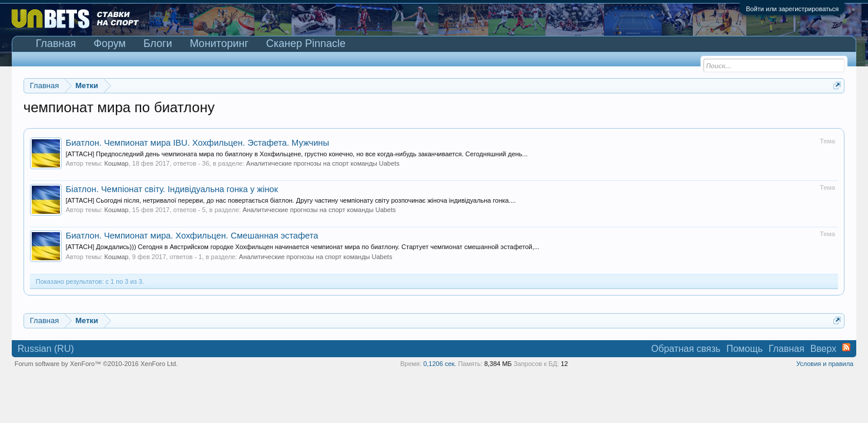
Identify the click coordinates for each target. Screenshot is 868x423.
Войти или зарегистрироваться (792, 9)
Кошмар (117, 163)
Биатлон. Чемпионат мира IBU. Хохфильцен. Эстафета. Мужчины (197, 143)
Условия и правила (825, 364)
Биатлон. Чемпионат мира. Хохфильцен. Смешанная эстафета (192, 236)
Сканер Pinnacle (306, 43)
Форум (110, 43)
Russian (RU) (46, 349)
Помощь (745, 349)
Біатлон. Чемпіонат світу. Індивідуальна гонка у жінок (172, 189)
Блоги (158, 43)
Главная (56, 43)
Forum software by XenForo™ (96, 364)
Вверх (824, 349)
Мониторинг (219, 43)
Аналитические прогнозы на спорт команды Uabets (323, 163)
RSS (846, 347)
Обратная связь (686, 349)
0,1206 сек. (440, 364)
